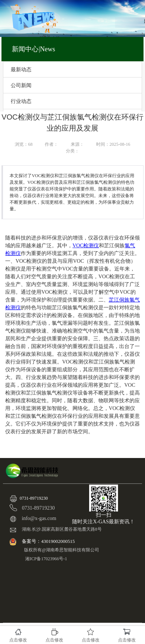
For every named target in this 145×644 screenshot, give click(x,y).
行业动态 (21, 101)
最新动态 (21, 69)
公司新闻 (21, 85)
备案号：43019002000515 (49, 541)
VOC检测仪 (86, 246)
